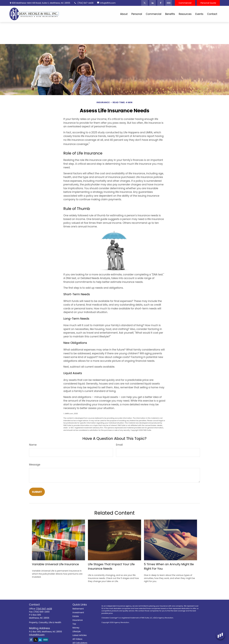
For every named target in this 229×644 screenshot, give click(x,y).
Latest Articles (80, 635)
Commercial (185, 3)
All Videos (77, 639)
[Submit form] (37, 492)
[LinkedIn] (153, 3)
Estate (76, 616)
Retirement (78, 609)
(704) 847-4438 (84, 3)
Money (76, 628)
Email (119, 445)
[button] (124, 14)
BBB (169, 3)
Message (35, 465)
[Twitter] (145, 3)
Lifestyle (77, 631)
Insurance (78, 620)
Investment (78, 612)
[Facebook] (161, 3)
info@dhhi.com (106, 3)
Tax (74, 624)
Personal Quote (208, 3)
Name (33, 445)
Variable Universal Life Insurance (55, 564)
